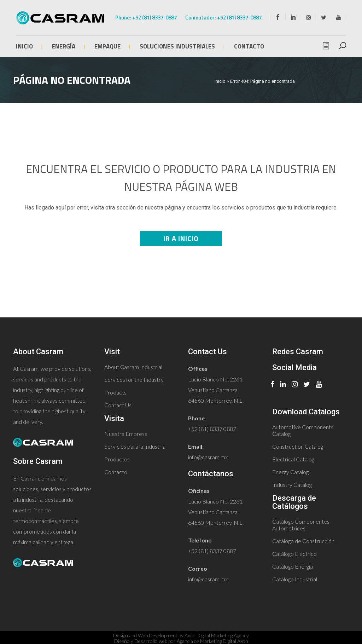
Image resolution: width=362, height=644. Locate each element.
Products (115, 392)
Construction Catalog (298, 446)
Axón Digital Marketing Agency (217, 635)
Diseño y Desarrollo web (141, 641)
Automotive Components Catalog (303, 430)
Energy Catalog (290, 472)
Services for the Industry (134, 379)
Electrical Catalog (293, 459)
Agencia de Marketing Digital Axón (212, 641)
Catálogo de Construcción (303, 541)
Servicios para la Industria (135, 446)
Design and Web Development (145, 635)
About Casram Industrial (133, 367)
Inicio (220, 81)
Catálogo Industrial (295, 579)
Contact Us (118, 405)
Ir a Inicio (181, 238)
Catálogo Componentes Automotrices (301, 525)
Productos (117, 459)
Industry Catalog (292, 485)
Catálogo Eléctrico (294, 554)
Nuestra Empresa (126, 434)
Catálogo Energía (293, 566)
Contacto (116, 472)
